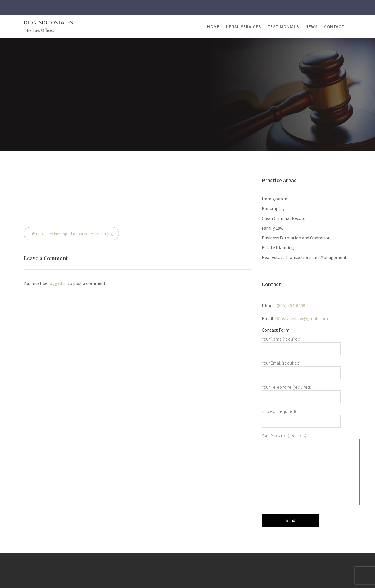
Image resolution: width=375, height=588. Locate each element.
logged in (57, 283)
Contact (334, 27)
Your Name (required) (301, 344)
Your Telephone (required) (301, 392)
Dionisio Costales (48, 22)
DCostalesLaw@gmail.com (301, 318)
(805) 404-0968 (291, 305)
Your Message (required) (301, 469)
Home (213, 27)
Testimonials (283, 27)
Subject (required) (301, 416)
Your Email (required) (301, 368)
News (311, 27)
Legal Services (244, 27)
